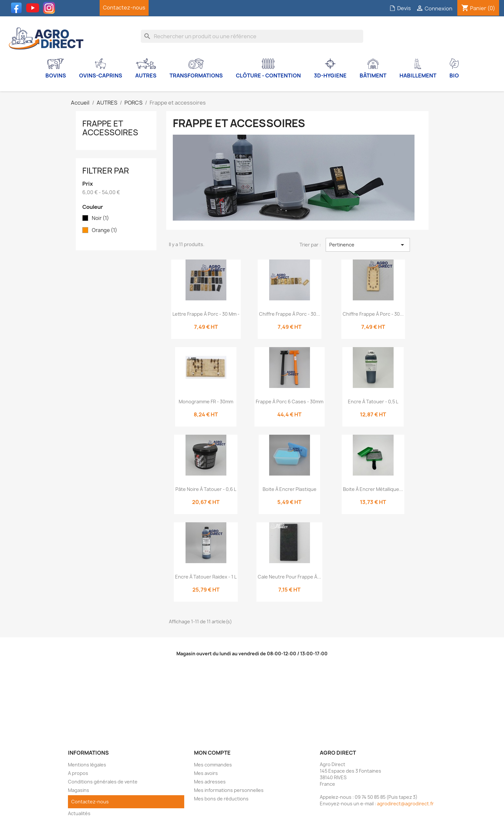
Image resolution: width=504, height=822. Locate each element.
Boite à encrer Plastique (290, 489)
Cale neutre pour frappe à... (289, 577)
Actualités (79, 813)
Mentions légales (87, 765)
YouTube (34, 8)
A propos (78, 773)
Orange (105, 230)
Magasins (79, 790)
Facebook (18, 8)
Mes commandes (213, 765)
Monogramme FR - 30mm (206, 402)
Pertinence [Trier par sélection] (368, 245)
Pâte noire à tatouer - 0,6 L (206, 489)
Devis (400, 8)
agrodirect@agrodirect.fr (405, 804)
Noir (100, 218)
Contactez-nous (124, 8)
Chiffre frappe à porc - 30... (290, 314)
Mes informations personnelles (229, 790)
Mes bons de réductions (221, 799)
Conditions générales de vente (103, 782)
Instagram (51, 8)
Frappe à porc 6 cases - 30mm (290, 402)
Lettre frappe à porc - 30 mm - (206, 314)
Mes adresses (210, 782)
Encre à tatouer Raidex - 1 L (206, 577)
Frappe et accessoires (110, 128)
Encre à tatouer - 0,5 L (373, 402)
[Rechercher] (252, 36)
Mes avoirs (206, 773)
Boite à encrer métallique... (373, 489)
